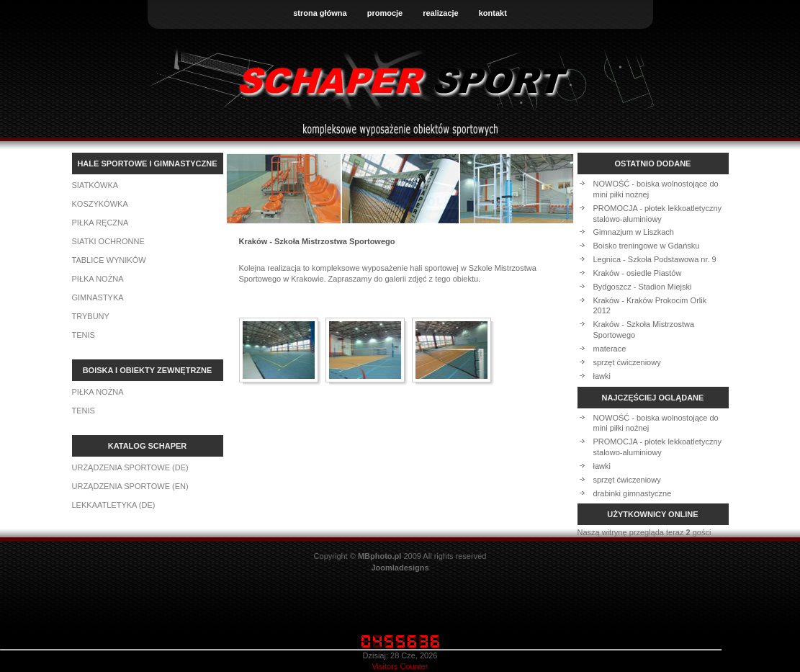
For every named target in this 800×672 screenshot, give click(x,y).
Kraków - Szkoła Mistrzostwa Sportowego (644, 330)
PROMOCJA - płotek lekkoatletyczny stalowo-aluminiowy (658, 214)
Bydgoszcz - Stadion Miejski (643, 287)
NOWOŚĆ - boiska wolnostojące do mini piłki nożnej (656, 189)
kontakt (493, 13)
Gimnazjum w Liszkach (634, 232)
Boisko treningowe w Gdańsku (647, 246)
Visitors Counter (400, 666)
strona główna (320, 13)
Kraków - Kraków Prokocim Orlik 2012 (650, 306)
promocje (385, 13)
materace (610, 349)
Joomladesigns (400, 568)
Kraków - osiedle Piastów (638, 273)
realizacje (441, 13)
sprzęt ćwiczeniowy (627, 362)
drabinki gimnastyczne (633, 493)
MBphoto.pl (379, 556)
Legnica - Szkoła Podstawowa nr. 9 (655, 259)
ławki (602, 376)
